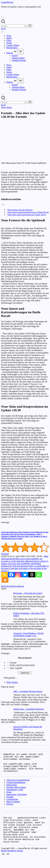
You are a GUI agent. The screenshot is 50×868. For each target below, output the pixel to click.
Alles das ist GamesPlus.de (18, 785)
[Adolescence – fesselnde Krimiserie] (6, 713)
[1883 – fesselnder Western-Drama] (6, 696)
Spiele (9, 107)
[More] (5, 580)
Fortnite (13, 663)
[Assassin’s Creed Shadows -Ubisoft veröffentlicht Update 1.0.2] (6, 637)
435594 (5, 554)
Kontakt (10, 802)
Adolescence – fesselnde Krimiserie (29, 709)
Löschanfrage (12, 804)
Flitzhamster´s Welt (15, 794)
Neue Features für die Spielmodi (20, 210)
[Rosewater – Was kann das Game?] (6, 597)
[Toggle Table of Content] (3, 205)
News (3, 107)
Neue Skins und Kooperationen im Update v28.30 (27, 215)
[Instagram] (18, 575)
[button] (26, 26)
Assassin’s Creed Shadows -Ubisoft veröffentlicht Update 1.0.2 (28, 634)
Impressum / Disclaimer (17, 799)
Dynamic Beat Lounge (16, 792)
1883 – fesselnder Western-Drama (28, 691)
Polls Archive (12, 682)
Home (9, 797)
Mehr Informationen (25, 563)
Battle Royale (7, 586)
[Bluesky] (25, 575)
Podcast (10, 809)
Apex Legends (16, 668)
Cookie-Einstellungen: (16, 787)
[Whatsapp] (39, 575)
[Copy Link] (4, 575)
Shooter (21, 586)
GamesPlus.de (7, 2)
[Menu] (2, 32)
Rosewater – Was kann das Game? (28, 593)
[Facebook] (11, 575)
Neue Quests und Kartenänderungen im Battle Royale (28, 212)
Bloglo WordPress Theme (12, 861)
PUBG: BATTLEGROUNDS (22, 665)
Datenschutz (12, 790)
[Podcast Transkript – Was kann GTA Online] (6, 617)
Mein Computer (13, 806)
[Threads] (32, 575)
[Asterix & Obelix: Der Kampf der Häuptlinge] (6, 731)
